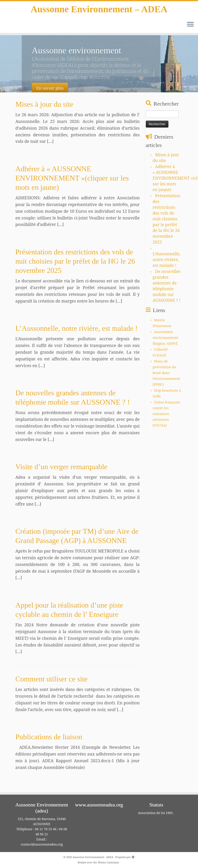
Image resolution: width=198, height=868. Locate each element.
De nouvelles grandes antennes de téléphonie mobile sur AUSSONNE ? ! (167, 286)
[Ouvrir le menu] (190, 25)
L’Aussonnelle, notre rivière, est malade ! (77, 328)
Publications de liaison (49, 737)
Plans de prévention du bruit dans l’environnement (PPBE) (166, 373)
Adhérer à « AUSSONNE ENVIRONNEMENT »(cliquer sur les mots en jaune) (72, 178)
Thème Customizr (108, 862)
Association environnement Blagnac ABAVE (166, 337)
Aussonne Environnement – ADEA (99, 9)
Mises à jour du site (44, 104)
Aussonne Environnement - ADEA (93, 857)
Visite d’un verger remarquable (61, 467)
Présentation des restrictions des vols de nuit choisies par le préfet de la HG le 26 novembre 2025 (75, 261)
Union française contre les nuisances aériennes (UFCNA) (166, 414)
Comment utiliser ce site (52, 679)
